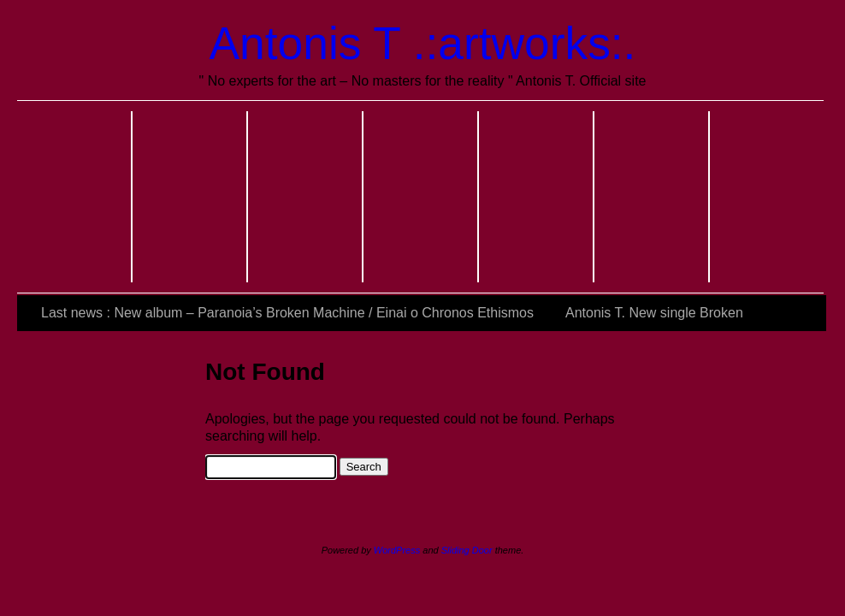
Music (421, 197)
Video (537, 197)
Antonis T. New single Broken (654, 313)
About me (190, 197)
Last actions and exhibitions (652, 197)
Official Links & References (767, 197)
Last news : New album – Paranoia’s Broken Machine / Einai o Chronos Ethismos (287, 313)
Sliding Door (467, 550)
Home (75, 197)
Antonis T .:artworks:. (423, 43)
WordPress (397, 550)
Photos (306, 197)
